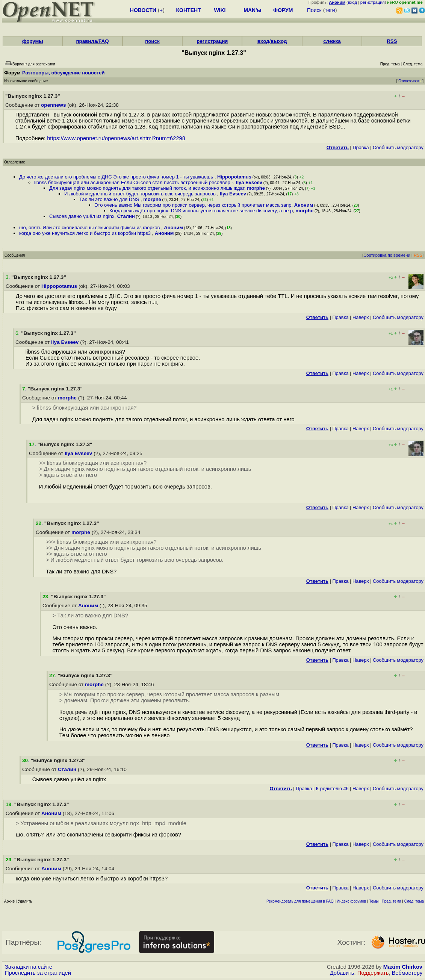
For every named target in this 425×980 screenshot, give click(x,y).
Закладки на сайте (29, 967)
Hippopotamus (234, 177)
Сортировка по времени (387, 255)
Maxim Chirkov (403, 967)
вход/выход (272, 41)
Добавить (342, 973)
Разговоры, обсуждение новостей (64, 73)
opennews (53, 105)
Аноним (304, 205)
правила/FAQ (93, 41)
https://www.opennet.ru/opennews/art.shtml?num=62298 (116, 138)
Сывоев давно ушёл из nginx (82, 216)
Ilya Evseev (249, 182)
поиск (152, 41)
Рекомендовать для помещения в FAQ (300, 901)
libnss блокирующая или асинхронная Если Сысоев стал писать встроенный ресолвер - (134, 182)
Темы (374, 901)
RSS (392, 41)
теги (330, 10)
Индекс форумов (351, 901)
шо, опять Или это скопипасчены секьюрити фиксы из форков (90, 228)
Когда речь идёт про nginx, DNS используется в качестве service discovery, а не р (201, 211)
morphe (256, 188)
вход (352, 2)
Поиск (314, 10)
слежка (332, 41)
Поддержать (373, 973)
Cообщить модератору (398, 147)
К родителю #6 (332, 789)
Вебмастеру (407, 973)
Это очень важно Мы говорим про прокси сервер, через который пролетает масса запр (193, 205)
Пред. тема (392, 901)
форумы (33, 41)
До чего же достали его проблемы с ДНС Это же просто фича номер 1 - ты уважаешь (117, 177)
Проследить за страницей (38, 973)
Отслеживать (410, 81)
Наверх (361, 317)
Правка (361, 147)
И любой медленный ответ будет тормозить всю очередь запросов (141, 194)
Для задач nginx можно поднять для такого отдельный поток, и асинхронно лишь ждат (147, 188)
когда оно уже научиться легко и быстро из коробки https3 (86, 233)
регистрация (373, 2)
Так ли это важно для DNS (110, 199)
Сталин (126, 216)
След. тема (414, 901)
